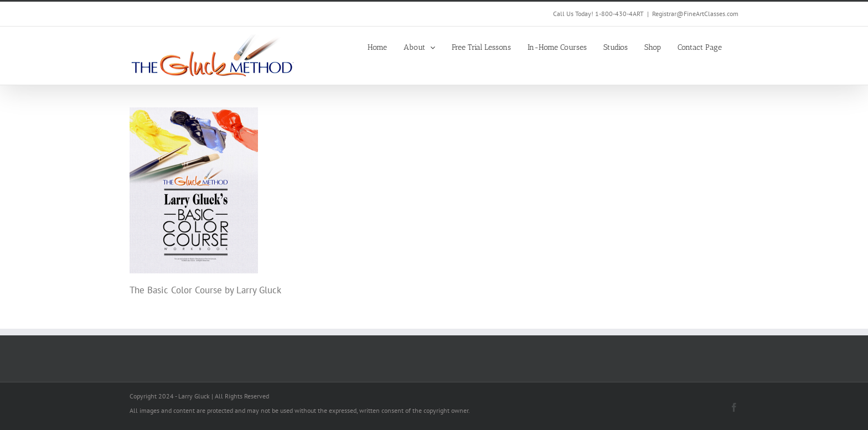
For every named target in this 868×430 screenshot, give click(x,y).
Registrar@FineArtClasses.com (695, 14)
